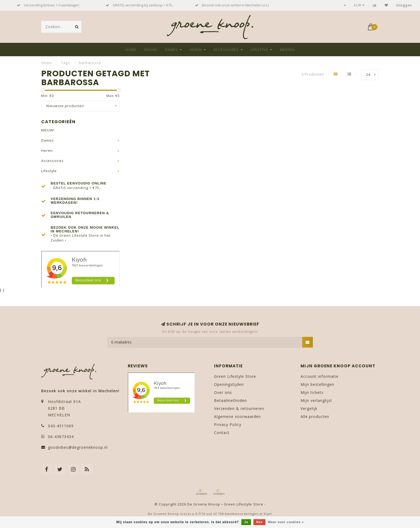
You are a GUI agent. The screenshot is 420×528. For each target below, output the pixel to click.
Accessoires (226, 50)
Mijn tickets (312, 392)
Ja (246, 522)
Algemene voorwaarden (237, 416)
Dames (171, 50)
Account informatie (320, 376)
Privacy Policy (228, 425)
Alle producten (315, 416)
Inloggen (404, 5)
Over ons (223, 392)
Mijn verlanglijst (316, 400)
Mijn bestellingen (317, 384)
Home (131, 50)
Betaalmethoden (230, 400)
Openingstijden (229, 384)
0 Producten (313, 74)
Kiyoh (268, 514)
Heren (196, 50)
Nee (259, 522)
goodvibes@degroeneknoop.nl (78, 447)
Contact (222, 433)
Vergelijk (309, 408)
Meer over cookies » (286, 522)
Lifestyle (259, 50)
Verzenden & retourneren (239, 408)
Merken (287, 50)
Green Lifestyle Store (235, 376)
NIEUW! (151, 50)
